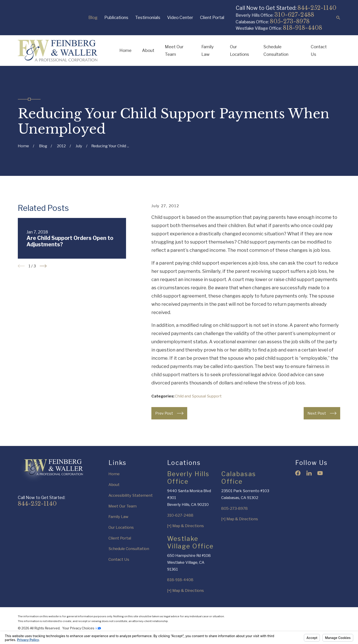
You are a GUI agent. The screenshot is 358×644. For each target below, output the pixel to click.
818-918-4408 (303, 28)
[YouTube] (320, 473)
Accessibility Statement (131, 495)
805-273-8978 (290, 21)
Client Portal (212, 17)
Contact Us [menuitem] (319, 51)
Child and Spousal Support (198, 396)
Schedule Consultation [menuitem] (276, 51)
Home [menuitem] (125, 50)
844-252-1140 (317, 8)
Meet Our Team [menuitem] (174, 51)
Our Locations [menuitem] (240, 51)
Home (114, 474)
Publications (116, 17)
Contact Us (119, 559)
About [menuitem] (148, 50)
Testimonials (148, 17)
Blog (93, 17)
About (114, 485)
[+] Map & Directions (186, 526)
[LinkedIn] (309, 473)
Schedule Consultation (129, 549)
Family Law (118, 517)
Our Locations (121, 527)
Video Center (180, 17)
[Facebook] (298, 473)
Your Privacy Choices (82, 628)
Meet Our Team (122, 506)
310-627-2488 (294, 15)
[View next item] (43, 266)
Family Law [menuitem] (208, 51)
